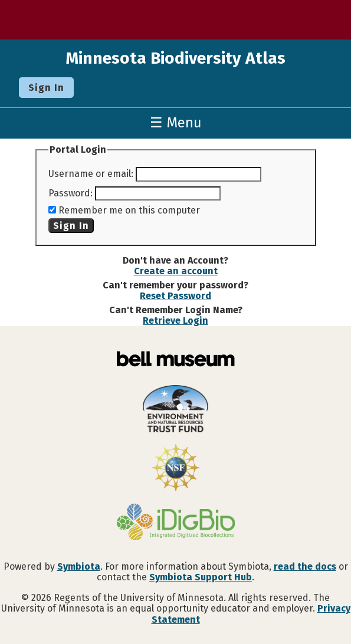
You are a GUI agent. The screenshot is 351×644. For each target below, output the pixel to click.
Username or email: (91, 174)
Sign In (46, 88)
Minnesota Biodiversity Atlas (175, 58)
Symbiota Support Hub (201, 577)
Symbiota (79, 566)
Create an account (176, 271)
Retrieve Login (175, 321)
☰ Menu (176, 123)
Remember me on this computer (129, 210)
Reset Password (175, 296)
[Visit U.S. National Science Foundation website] (175, 469)
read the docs (305, 566)
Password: (70, 193)
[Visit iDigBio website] (175, 523)
